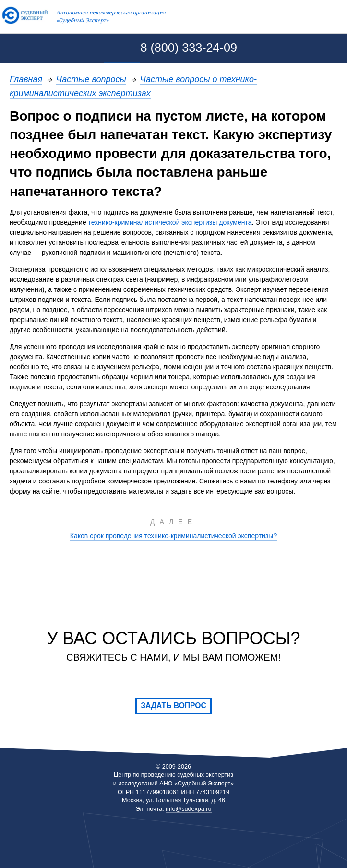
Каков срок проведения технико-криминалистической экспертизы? (173, 536)
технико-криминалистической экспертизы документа (170, 222)
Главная (26, 79)
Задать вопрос (173, 705)
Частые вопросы (91, 79)
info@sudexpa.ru (188, 809)
